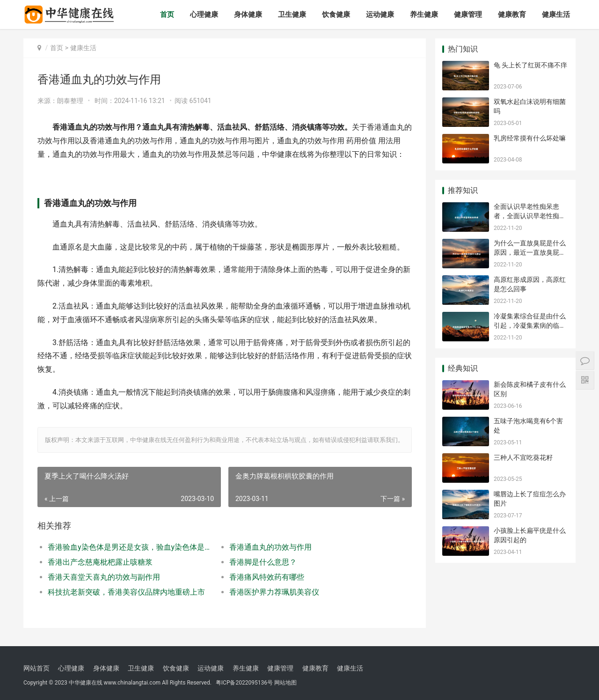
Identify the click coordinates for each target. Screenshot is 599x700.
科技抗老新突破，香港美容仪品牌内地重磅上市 (126, 592)
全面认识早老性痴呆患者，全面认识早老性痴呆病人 (530, 216)
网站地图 (285, 683)
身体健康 (248, 15)
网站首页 (37, 668)
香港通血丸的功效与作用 (270, 547)
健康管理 (468, 15)
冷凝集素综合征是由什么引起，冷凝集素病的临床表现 (530, 325)
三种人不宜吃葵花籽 (523, 457)
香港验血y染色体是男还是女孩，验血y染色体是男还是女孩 (129, 547)
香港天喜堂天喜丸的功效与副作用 (104, 577)
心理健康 (204, 15)
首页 (167, 15)
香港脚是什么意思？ (263, 562)
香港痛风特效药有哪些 (267, 577)
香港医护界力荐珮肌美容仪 (274, 592)
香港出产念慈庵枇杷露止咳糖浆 (100, 562)
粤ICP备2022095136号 (244, 683)
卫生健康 (292, 15)
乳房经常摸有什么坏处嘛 (530, 138)
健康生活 (556, 15)
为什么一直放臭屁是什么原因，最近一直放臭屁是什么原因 (530, 252)
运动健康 (380, 15)
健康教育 (512, 15)
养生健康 (424, 15)
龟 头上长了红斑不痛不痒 (530, 65)
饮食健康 (336, 15)
